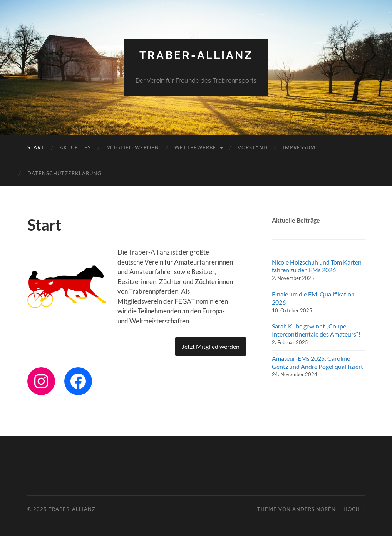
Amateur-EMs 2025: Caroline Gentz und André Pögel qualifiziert (317, 362)
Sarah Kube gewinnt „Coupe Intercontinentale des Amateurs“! (316, 330)
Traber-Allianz (196, 55)
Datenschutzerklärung (64, 173)
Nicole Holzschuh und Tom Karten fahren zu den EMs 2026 (317, 266)
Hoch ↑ (354, 509)
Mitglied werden (133, 147)
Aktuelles (75, 147)
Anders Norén (314, 509)
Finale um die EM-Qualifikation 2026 (313, 298)
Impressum (299, 147)
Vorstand (253, 147)
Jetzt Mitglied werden (211, 346)
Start (36, 147)
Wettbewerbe (195, 147)
